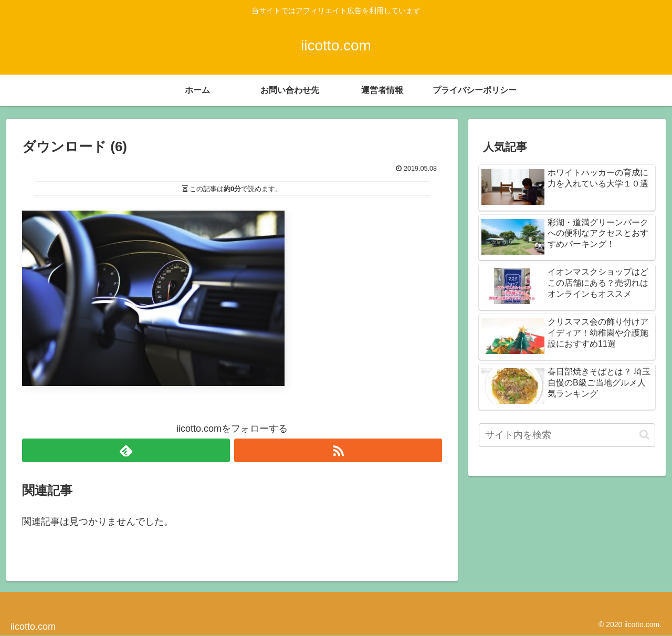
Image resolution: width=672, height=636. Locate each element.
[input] (567, 435)
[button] (644, 435)
